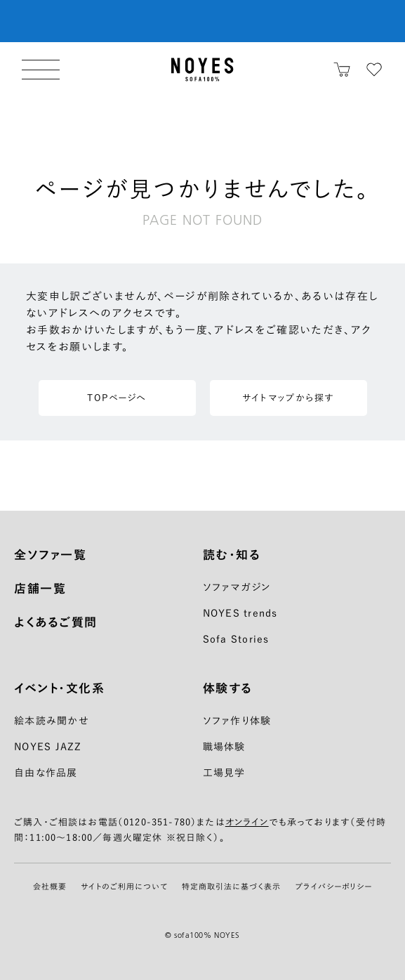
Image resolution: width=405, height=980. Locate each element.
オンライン (247, 822)
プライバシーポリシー (333, 886)
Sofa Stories (236, 639)
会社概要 (50, 886)
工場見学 (224, 773)
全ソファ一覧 (50, 555)
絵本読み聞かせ (52, 721)
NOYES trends (240, 613)
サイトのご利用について (124, 886)
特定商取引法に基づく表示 (231, 886)
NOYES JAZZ (48, 747)
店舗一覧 (40, 588)
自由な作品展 (46, 773)
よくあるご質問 (56, 622)
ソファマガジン (237, 587)
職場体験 (224, 747)
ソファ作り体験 (237, 721)
